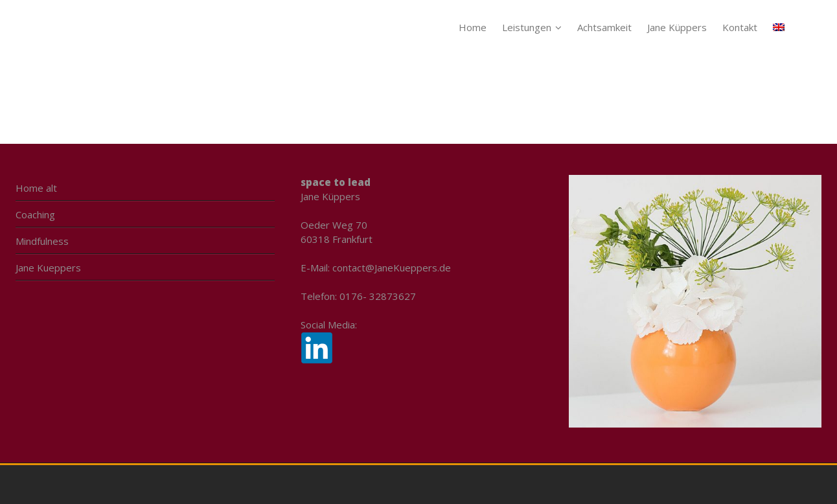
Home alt (36, 188)
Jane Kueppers (48, 268)
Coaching (35, 214)
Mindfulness (42, 241)
